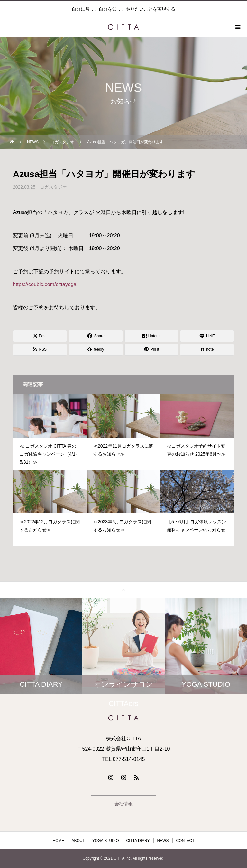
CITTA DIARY (138, 841)
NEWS (163, 841)
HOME (58, 841)
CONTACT (185, 841)
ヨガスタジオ (53, 187)
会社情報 (123, 804)
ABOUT (78, 841)
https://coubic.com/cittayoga (45, 284)
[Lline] (207, 336)
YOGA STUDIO (106, 841)
